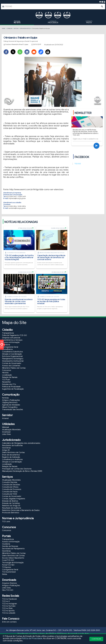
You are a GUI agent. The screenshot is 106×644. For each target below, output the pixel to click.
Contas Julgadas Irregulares (14, 499)
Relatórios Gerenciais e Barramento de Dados (21, 511)
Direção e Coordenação (12, 354)
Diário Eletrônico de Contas (13, 453)
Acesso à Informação (11, 343)
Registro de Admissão (11, 458)
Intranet (5, 419)
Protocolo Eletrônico (11, 513)
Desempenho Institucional (13, 361)
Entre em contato (9, 622)
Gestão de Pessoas (10, 547)
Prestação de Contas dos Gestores (17, 469)
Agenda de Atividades (11, 405)
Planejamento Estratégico (13, 359)
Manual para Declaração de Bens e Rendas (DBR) (22, 472)
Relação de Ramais (10, 378)
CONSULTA (53, 22)
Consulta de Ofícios (10, 487)
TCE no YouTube (9, 606)
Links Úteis (6, 435)
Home (3, 29)
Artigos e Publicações (11, 401)
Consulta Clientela (10, 483)
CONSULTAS (10, 29)
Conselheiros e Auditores (12, 460)
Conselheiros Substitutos (12, 352)
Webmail (5, 428)
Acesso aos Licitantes (11, 366)
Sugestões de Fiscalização (13, 389)
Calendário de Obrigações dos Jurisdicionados (21, 444)
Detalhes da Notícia (25, 29)
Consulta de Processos (12, 490)
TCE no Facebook (9, 599)
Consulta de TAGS (10, 494)
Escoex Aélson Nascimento (13, 558)
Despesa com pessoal (11, 338)
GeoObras (6, 448)
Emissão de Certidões (11, 504)
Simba (5, 575)
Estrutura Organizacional (12, 357)
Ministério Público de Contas (14, 368)
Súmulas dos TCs (9, 385)
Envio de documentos (11, 455)
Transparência (8, 333)
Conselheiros (7, 350)
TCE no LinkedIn (9, 613)
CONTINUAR (96, 639)
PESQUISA (17, 22)
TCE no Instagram (9, 604)
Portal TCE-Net (8, 565)
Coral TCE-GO (8, 561)
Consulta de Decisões (11, 485)
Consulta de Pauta (10, 492)
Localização (7, 375)
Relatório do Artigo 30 (11, 506)
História (5, 373)
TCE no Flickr (7, 609)
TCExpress (7, 568)
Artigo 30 (6, 451)
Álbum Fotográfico (10, 408)
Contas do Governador (12, 364)
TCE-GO (78, 164)
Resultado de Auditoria (12, 508)
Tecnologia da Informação (13, 563)
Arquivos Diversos (9, 584)
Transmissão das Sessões (13, 410)
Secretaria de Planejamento (13, 549)
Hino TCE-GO (8, 591)
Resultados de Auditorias (12, 446)
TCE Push (6, 380)
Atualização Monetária (11, 430)
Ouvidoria (6, 345)
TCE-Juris (6, 522)
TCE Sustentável (9, 572)
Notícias (16, 29)
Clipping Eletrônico (10, 403)
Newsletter (6, 382)
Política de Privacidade (32, 638)
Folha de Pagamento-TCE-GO (14, 336)
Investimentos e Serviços (12, 340)
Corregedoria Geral (10, 347)
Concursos (7, 371)
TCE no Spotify (8, 611)
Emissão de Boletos (10, 501)
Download (6, 432)
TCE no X (6, 602)
